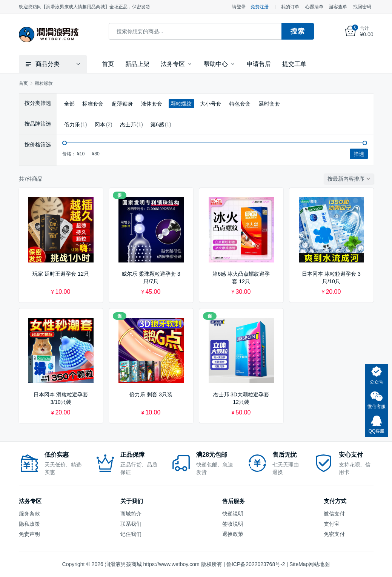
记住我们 (131, 534)
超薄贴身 (122, 103)
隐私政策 (29, 523)
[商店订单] (350, 178)
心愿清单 (314, 7)
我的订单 (290, 7)
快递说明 (233, 513)
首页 (108, 64)
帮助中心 (216, 64)
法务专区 (173, 64)
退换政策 (233, 534)
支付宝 (332, 523)
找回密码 (362, 7)
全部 (69, 103)
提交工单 (294, 64)
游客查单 (338, 7)
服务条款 (29, 513)
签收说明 (233, 523)
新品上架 (137, 64)
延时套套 (269, 103)
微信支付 (334, 513)
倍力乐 (72, 124)
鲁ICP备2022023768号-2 (256, 564)
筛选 (359, 153)
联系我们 (131, 523)
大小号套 (211, 103)
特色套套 (240, 103)
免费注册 (260, 7)
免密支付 (334, 534)
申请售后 (259, 64)
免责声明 (29, 534)
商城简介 (131, 513)
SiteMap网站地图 (310, 564)
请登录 (239, 7)
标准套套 (93, 103)
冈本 (100, 124)
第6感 (157, 124)
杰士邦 (128, 124)
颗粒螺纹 (181, 103)
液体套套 (152, 103)
